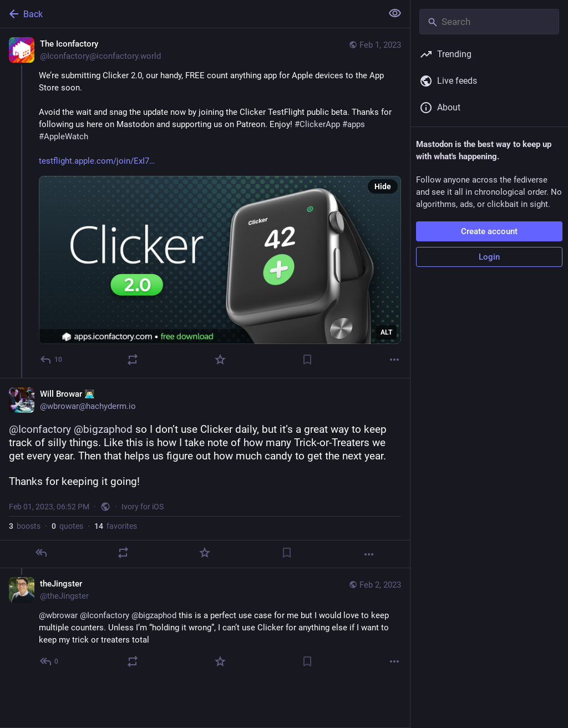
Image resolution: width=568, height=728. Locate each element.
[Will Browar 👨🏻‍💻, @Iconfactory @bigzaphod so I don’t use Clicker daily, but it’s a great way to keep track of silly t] (205, 473)
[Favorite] (220, 360)
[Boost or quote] (133, 360)
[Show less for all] (395, 13)
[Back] (190, 14)
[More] (394, 360)
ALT (386, 332)
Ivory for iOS (143, 507)
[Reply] (52, 360)
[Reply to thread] (50, 661)
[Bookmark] (307, 360)
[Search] (489, 22)
